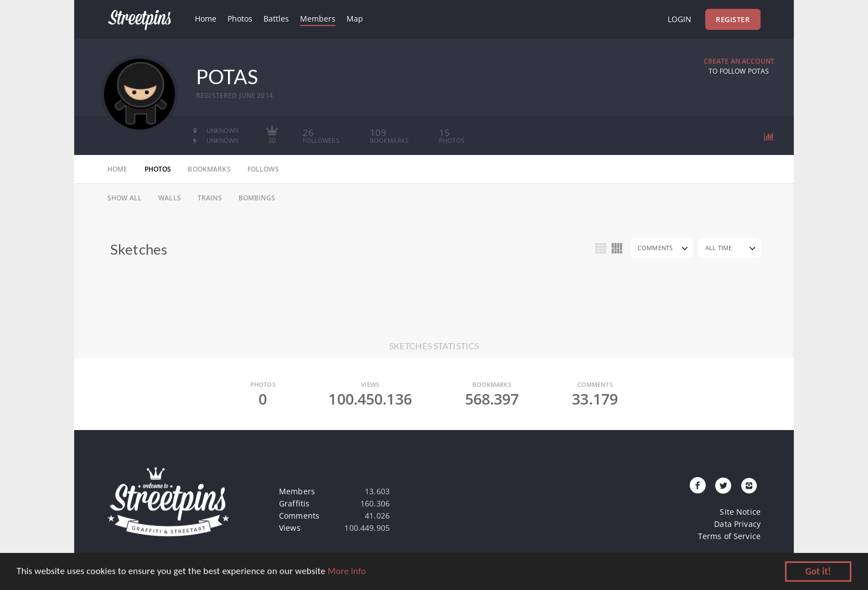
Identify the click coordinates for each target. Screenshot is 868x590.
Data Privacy (737, 524)
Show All (125, 198)
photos (158, 169)
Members (318, 19)
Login (680, 19)
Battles (276, 19)
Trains (210, 198)
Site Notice (740, 512)
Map (355, 19)
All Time (719, 248)
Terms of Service (729, 536)
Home (206, 19)
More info (347, 572)
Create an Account (739, 61)
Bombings (257, 198)
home (118, 169)
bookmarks (209, 169)
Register (733, 19)
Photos (240, 19)
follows (263, 169)
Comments (655, 248)
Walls (170, 198)
